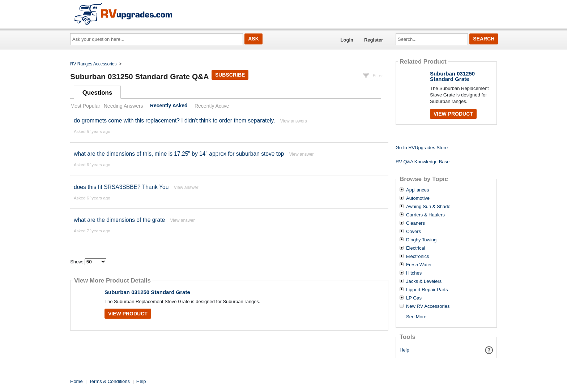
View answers (294, 121)
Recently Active (212, 106)
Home (76, 381)
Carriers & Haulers (425, 215)
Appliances (418, 190)
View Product (128, 314)
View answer (302, 154)
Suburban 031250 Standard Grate (147, 292)
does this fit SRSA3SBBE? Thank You (121, 187)
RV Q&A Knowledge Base (423, 162)
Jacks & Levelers (424, 281)
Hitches (414, 273)
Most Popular (85, 106)
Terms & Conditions (109, 381)
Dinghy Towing (421, 240)
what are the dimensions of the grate (119, 220)
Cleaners (415, 223)
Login (347, 40)
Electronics (418, 257)
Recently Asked (169, 106)
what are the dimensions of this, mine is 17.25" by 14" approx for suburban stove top (179, 154)
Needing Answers (123, 106)
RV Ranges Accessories (93, 64)
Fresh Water (419, 265)
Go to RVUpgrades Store (422, 148)
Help (404, 350)
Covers (413, 232)
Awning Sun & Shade (428, 207)
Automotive (418, 198)
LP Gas (414, 298)
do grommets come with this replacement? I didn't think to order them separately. (174, 120)
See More (416, 317)
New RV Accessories (428, 306)
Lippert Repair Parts (427, 290)
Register (374, 40)
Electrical (416, 248)
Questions (97, 93)
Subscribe (230, 75)
